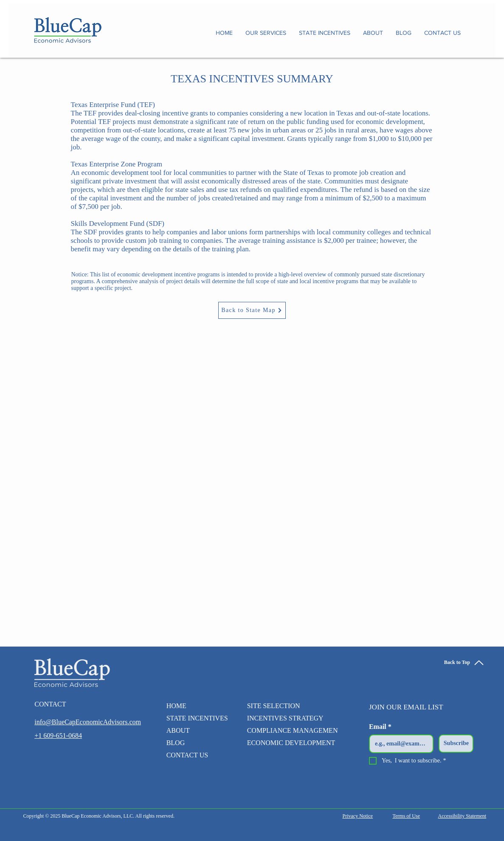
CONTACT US (187, 755)
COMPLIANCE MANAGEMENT (295, 730)
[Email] (399, 744)
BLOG (176, 743)
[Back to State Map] (252, 310)
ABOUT (178, 730)
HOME (176, 706)
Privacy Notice (358, 816)
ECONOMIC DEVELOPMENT (291, 743)
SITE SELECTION (274, 706)
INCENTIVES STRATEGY (285, 718)
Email (380, 727)
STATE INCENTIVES (194, 718)
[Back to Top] (464, 662)
